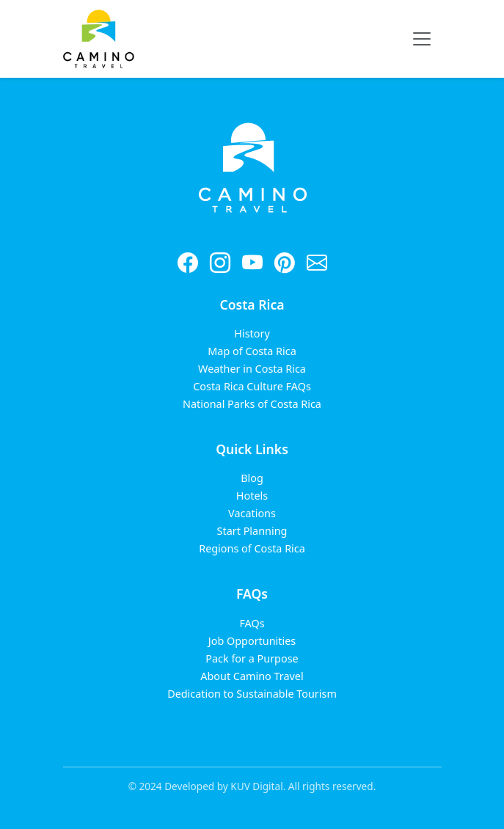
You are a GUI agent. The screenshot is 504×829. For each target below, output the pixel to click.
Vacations (252, 513)
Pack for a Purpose (252, 658)
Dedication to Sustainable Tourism (252, 694)
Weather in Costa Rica (252, 369)
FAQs (252, 623)
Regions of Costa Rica (252, 548)
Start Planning (252, 531)
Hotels (252, 496)
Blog (252, 478)
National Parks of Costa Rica (252, 404)
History (252, 333)
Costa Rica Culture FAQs (252, 386)
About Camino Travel (252, 676)
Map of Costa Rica (252, 351)
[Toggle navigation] (422, 39)
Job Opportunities (252, 641)
